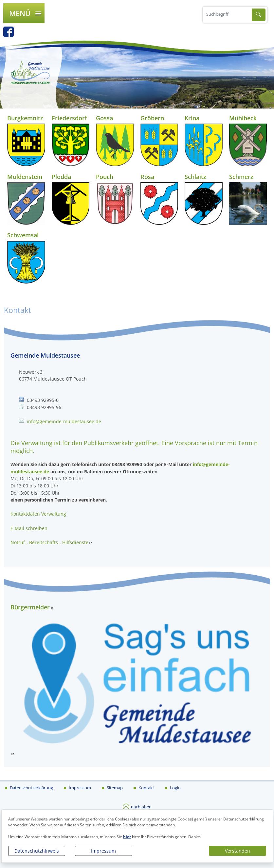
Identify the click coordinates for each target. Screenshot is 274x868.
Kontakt (146, 788)
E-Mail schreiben (29, 528)
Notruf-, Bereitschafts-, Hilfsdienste (49, 542)
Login (175, 788)
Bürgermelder (30, 607)
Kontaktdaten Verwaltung (38, 514)
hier (127, 837)
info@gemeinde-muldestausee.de (64, 421)
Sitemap (114, 788)
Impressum (103, 851)
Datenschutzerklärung (31, 788)
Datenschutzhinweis (37, 851)
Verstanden (237, 851)
